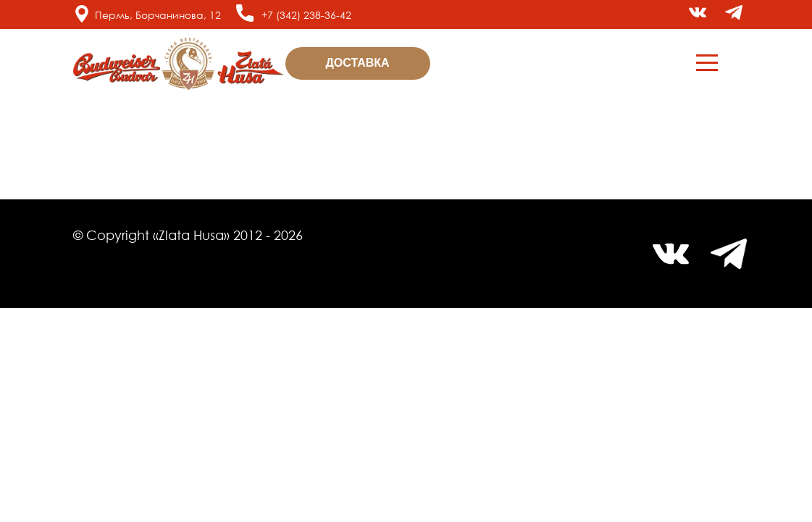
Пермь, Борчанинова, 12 (158, 15)
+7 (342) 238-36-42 (306, 15)
